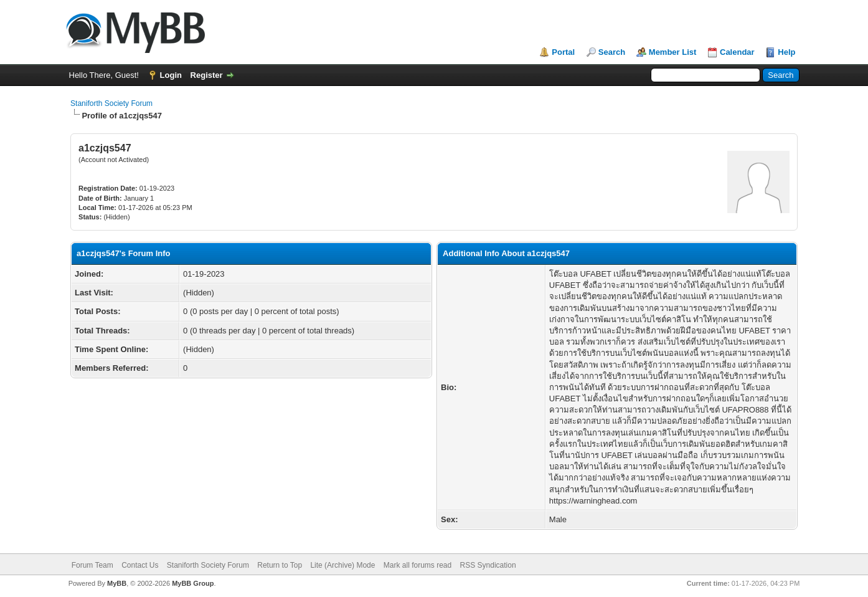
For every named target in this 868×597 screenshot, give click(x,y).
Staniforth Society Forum (111, 103)
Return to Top (280, 565)
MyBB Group (193, 583)
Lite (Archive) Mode (342, 565)
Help (786, 52)
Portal (563, 52)
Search (612, 52)
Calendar (737, 52)
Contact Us (140, 565)
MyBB (117, 583)
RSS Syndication (488, 565)
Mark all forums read (417, 565)
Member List (673, 52)
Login (171, 75)
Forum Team (92, 565)
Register (207, 75)
